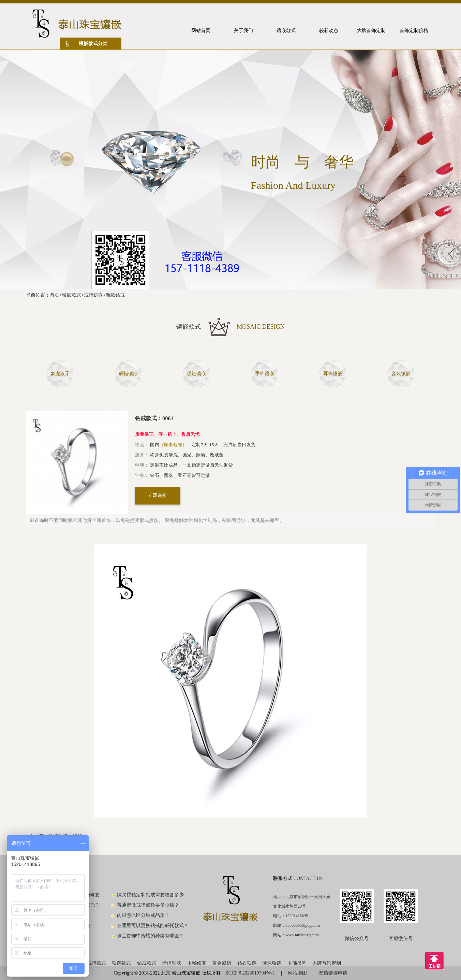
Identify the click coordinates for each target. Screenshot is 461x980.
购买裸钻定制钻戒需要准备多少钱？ (153, 895)
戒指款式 (96, 963)
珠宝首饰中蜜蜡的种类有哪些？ (150, 936)
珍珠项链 (272, 963)
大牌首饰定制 (327, 963)
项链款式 (121, 963)
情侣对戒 (172, 963)
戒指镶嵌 (93, 295)
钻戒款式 (147, 963)
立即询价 (158, 495)
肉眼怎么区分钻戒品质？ (143, 915)
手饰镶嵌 (265, 374)
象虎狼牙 (60, 374)
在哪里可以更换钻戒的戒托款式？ (153, 926)
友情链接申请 (333, 973)
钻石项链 (247, 963)
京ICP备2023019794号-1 (251, 973)
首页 (55, 295)
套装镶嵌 (401, 374)
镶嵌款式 (72, 295)
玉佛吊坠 (297, 963)
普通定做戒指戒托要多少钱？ (148, 905)
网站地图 (297, 973)
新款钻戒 (115, 295)
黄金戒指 (222, 963)
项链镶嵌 (196, 374)
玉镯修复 (197, 963)
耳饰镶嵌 (333, 374)
